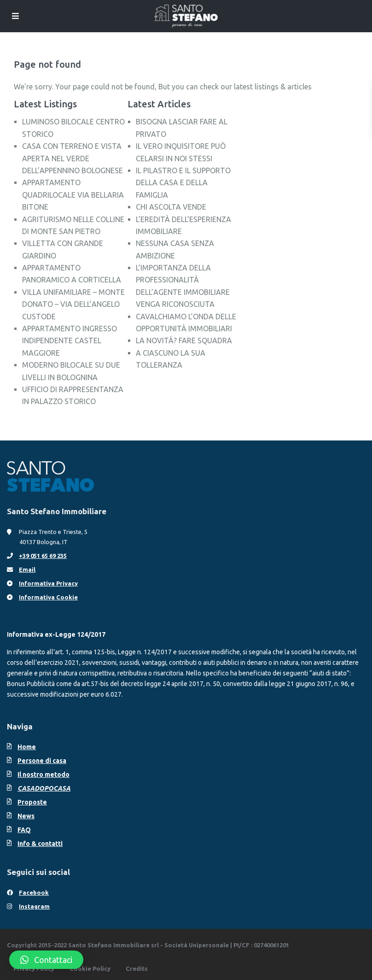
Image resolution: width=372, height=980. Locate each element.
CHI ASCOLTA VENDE (171, 207)
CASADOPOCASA (44, 788)
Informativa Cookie (48, 597)
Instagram (34, 906)
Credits (137, 968)
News (26, 816)
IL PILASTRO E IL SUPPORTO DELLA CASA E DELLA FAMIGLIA (183, 183)
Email (27, 569)
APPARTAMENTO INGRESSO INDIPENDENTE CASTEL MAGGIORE (70, 341)
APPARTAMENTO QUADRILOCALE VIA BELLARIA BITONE (73, 195)
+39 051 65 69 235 (43, 556)
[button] (46, 960)
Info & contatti (40, 844)
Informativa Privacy (48, 583)
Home (27, 747)
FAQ (24, 830)
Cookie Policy (90, 968)
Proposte (32, 802)
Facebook (34, 892)
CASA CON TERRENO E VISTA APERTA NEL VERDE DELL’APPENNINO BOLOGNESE (73, 158)
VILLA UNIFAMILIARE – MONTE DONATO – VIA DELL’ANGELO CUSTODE (73, 304)
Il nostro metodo (44, 775)
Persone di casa (42, 761)
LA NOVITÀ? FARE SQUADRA (184, 340)
